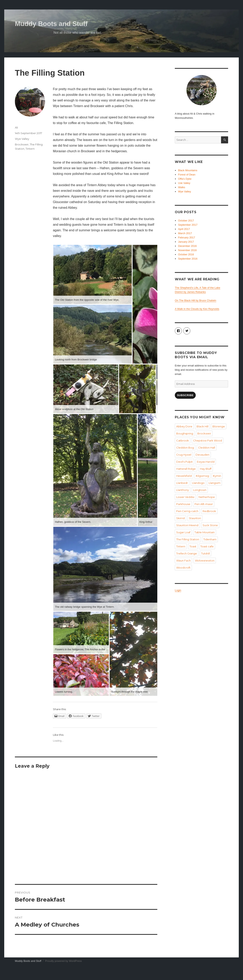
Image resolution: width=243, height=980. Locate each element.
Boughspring (185, 433)
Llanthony (183, 490)
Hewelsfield (184, 476)
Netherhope (207, 497)
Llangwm (215, 483)
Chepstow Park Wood (207, 440)
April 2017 (184, 229)
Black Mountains (188, 170)
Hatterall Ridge (186, 469)
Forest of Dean (187, 175)
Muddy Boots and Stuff (51, 24)
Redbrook (209, 511)
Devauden (202, 455)
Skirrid (180, 518)
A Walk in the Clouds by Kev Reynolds (197, 309)
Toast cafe (207, 546)
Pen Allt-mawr (204, 504)
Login (178, 590)
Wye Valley (22, 139)
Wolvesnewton (205, 560)
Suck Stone (210, 525)
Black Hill (202, 426)
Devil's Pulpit (184, 462)
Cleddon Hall (207, 448)
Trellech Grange (187, 553)
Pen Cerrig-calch (187, 511)
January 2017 (186, 242)
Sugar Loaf (183, 532)
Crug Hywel (184, 455)
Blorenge (219, 426)
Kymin (217, 476)
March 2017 (185, 233)
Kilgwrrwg (202, 476)
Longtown (200, 490)
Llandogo (198, 483)
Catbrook (183, 440)
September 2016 (188, 259)
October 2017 (186, 221)
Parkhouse (183, 504)
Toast (193, 546)
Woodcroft (183, 568)
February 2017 (187, 237)
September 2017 (188, 225)
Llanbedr (182, 483)
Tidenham (210, 539)
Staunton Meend (187, 525)
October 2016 (186, 254)
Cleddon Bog (185, 448)
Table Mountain (205, 532)
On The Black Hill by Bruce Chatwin (196, 300)
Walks (182, 187)
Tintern (30, 149)
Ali (16, 127)
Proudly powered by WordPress (63, 961)
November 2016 (187, 250)
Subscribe (185, 395)
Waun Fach (183, 560)
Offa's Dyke (185, 179)
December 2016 (187, 246)
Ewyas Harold (206, 462)
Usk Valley (184, 183)
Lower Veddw (185, 497)
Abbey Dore (184, 426)
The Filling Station (188, 539)
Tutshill (205, 553)
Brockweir (22, 144)
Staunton (195, 518)
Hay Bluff (206, 469)
